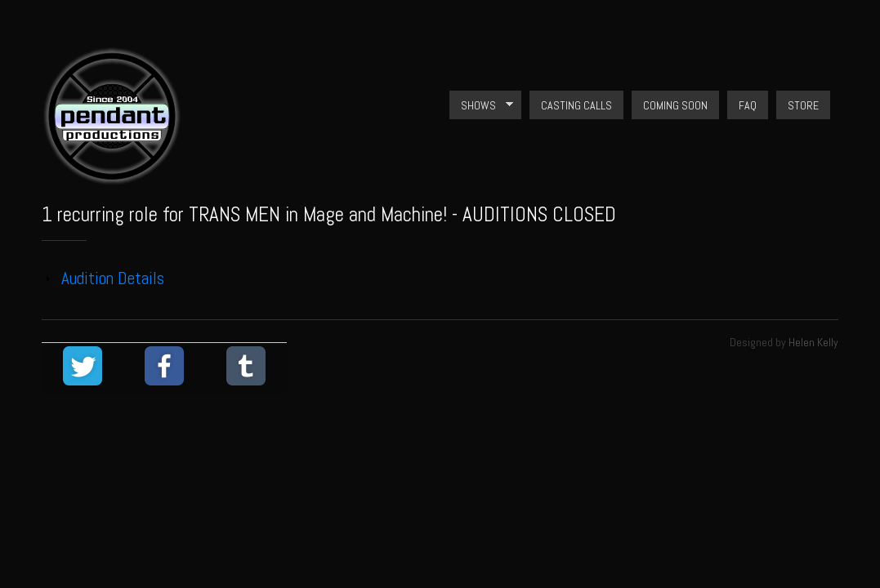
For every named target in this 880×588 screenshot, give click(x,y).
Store (803, 105)
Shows (481, 106)
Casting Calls (576, 105)
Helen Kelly (813, 342)
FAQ (748, 105)
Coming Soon (675, 105)
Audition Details (113, 278)
